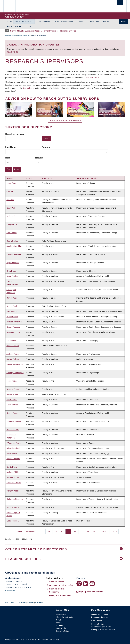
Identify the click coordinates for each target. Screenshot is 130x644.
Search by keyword (15, 134)
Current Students (43, 21)
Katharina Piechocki (15, 499)
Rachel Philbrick (13, 459)
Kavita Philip (12, 467)
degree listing (29, 88)
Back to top (11, 602)
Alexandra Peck (13, 332)
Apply (124, 21)
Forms (9, 26)
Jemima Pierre (13, 507)
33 (82, 531)
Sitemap (22, 602)
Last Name (11, 147)
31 (69, 531)
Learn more (91, 78)
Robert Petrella (13, 430)
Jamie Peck (11, 340)
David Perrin (12, 400)
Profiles (31, 602)
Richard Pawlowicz (14, 322)
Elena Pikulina (13, 521)
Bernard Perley (13, 389)
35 (95, 531)
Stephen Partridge (14, 246)
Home (9, 21)
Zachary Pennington (15, 373)
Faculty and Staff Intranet (60, 595)
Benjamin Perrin (13, 394)
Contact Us (10, 590)
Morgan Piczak (13, 491)
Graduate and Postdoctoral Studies (65, 573)
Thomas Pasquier (14, 254)
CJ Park (10, 191)
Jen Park (10, 200)
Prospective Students (23, 21)
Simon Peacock (13, 327)
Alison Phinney (13, 477)
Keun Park (11, 208)
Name (10, 178)
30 (63, 531)
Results (39, 158)
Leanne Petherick (14, 421)
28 (50, 531)
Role (8, 158)
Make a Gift (61, 628)
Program (46, 147)
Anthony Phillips (13, 472)
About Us (28, 26)
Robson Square (98, 624)
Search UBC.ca (63, 631)
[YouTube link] (92, 584)
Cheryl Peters (12, 413)
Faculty (47, 178)
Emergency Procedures (14, 639)
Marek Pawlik (12, 317)
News (59, 620)
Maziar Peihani (13, 346)
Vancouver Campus (99, 614)
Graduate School (11, 35)
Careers (59, 625)
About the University (65, 617)
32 (76, 531)
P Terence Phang (14, 443)
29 (56, 531)
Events (59, 623)
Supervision (94, 21)
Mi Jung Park (12, 216)
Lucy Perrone (12, 405)
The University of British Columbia (11, 6)
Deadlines (106, 21)
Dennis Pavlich (13, 306)
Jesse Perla (11, 381)
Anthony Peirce (13, 354)
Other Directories (51, 31)
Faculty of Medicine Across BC (104, 629)
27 (44, 531)
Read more (13, 52)
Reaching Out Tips (68, 31)
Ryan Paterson (13, 263)
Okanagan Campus (99, 617)
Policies (18, 26)
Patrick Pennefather (15, 364)
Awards (81, 21)
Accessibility (55, 639)
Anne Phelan (12, 453)
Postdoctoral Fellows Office (61, 585)
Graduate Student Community (57, 590)
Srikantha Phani (13, 448)
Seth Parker (11, 233)
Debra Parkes (12, 241)
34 (89, 531)
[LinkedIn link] (86, 584)
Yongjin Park (12, 224)
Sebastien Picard (14, 483)
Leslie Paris (11, 183)
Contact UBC (62, 614)
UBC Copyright (42, 639)
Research (39, 602)
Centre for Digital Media (101, 627)
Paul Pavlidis (12, 311)
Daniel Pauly (12, 298)
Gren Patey (11, 271)
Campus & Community (64, 21)
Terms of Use (30, 639)
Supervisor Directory (34, 31)
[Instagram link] (79, 584)
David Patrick (12, 276)
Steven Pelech (13, 359)
